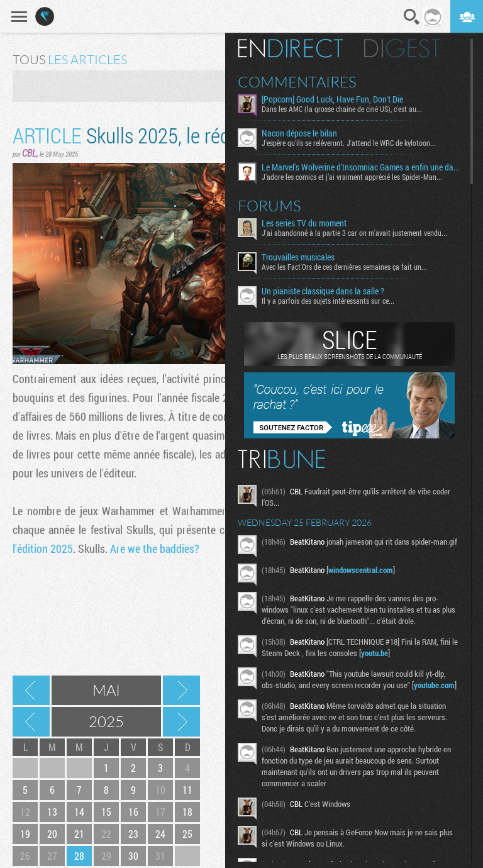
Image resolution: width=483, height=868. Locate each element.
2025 (106, 721)
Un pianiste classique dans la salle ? (323, 291)
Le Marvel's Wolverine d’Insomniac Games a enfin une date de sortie (361, 167)
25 (187, 834)
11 (187, 790)
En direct (290, 48)
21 (79, 834)
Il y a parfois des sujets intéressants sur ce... (328, 301)
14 (79, 812)
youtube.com (434, 685)
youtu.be (375, 653)
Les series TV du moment (304, 223)
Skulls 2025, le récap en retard (169, 135)
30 (133, 856)
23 (133, 834)
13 (52, 812)
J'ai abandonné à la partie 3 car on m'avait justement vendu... (354, 233)
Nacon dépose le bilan (299, 133)
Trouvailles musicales (298, 257)
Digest (402, 48)
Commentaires (297, 82)
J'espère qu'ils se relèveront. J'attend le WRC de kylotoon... (349, 143)
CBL (29, 153)
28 (79, 856)
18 (187, 812)
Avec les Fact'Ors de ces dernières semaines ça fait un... (344, 267)
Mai (106, 690)
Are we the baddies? (155, 548)
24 (160, 834)
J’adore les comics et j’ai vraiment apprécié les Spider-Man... (352, 177)
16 (133, 812)
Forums (269, 206)
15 (106, 812)
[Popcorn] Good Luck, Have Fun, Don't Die (332, 99)
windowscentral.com (361, 570)
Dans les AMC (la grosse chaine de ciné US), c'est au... (342, 109)
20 (52, 834)
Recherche (412, 17)
